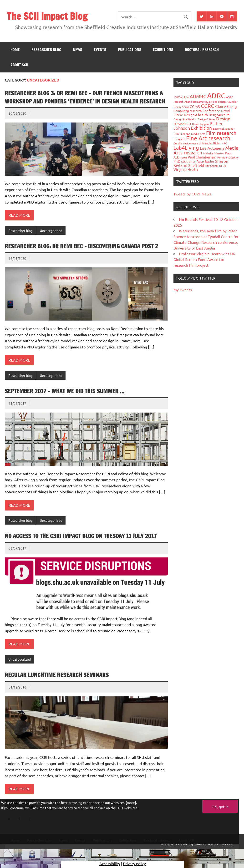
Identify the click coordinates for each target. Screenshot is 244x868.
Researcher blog (46, 50)
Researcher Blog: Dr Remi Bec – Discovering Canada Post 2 (81, 246)
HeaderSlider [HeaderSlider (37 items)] (211, 143)
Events (100, 50)
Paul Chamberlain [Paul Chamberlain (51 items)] (202, 157)
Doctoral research (202, 50)
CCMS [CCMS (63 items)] (195, 106)
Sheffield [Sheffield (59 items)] (196, 165)
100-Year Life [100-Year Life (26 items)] (181, 97)
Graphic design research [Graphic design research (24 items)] (187, 143)
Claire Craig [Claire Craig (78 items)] (226, 106)
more (131, 802)
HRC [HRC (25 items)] (224, 143)
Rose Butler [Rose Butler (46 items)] (205, 161)
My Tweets (183, 290)
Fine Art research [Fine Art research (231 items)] (208, 138)
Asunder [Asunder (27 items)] (232, 102)
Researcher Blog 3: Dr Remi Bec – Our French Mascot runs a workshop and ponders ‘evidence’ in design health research (85, 97)
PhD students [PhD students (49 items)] (185, 161)
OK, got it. (220, 807)
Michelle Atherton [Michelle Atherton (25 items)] (213, 153)
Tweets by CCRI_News (192, 194)
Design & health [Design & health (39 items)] (196, 115)
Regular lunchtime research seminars (57, 675)
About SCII (19, 65)
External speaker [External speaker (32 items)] (224, 128)
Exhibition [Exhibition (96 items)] (201, 128)
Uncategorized (51, 230)
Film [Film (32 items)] (176, 134)
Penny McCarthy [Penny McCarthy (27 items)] (228, 157)
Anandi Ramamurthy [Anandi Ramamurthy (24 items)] (196, 102)
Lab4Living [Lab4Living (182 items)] (186, 148)
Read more (19, 215)
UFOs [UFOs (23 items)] (223, 166)
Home (15, 50)
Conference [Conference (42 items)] (211, 111)
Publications (130, 50)
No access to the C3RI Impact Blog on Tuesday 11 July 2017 (81, 536)
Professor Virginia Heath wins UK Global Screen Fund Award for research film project (204, 259)
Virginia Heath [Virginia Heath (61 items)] (186, 169)
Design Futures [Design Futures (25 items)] (206, 119)
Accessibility (110, 864)
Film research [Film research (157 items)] (221, 133)
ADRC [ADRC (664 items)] (216, 96)
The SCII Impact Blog (47, 16)
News (78, 50)
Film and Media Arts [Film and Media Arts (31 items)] (192, 134)
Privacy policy (134, 864)
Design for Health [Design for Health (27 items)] (185, 119)
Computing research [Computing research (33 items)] (188, 111)
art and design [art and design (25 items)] (217, 102)
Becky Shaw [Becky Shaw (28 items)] (181, 107)
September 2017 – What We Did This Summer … (65, 391)
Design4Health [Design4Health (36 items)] (219, 115)
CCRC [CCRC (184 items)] (208, 106)
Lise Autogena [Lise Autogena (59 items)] (212, 148)
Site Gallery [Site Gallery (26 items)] (212, 166)
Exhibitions (163, 50)
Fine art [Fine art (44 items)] (179, 139)
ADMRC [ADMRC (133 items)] (198, 96)
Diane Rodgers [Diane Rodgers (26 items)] (201, 124)
